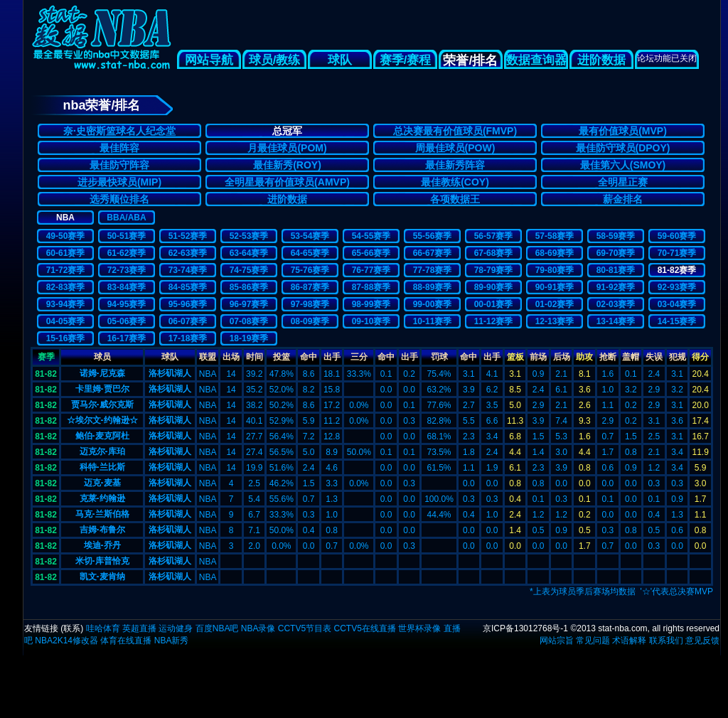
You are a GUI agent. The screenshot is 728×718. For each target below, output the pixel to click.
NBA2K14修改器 (66, 641)
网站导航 (209, 60)
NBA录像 (258, 628)
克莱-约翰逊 (102, 498)
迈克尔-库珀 (102, 451)
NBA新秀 (172, 641)
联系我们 (666, 641)
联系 (72, 628)
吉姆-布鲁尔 (102, 530)
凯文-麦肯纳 (102, 577)
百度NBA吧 (217, 628)
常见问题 (593, 641)
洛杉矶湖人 (170, 373)
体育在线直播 (126, 641)
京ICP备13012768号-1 (525, 628)
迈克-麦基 (102, 483)
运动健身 (176, 628)
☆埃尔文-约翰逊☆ (102, 420)
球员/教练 (275, 60)
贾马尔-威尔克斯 (102, 404)
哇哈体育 (103, 628)
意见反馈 (702, 641)
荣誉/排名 (470, 60)
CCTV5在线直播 (364, 628)
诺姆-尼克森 (102, 373)
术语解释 (629, 641)
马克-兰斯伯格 (102, 514)
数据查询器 (536, 60)
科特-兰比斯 (102, 467)
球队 (340, 60)
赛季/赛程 (406, 60)
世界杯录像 (419, 628)
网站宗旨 (557, 641)
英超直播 (139, 628)
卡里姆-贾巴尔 (102, 389)
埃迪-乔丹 (102, 545)
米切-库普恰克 (102, 561)
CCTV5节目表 (305, 628)
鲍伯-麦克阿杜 (102, 436)
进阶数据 (601, 60)
